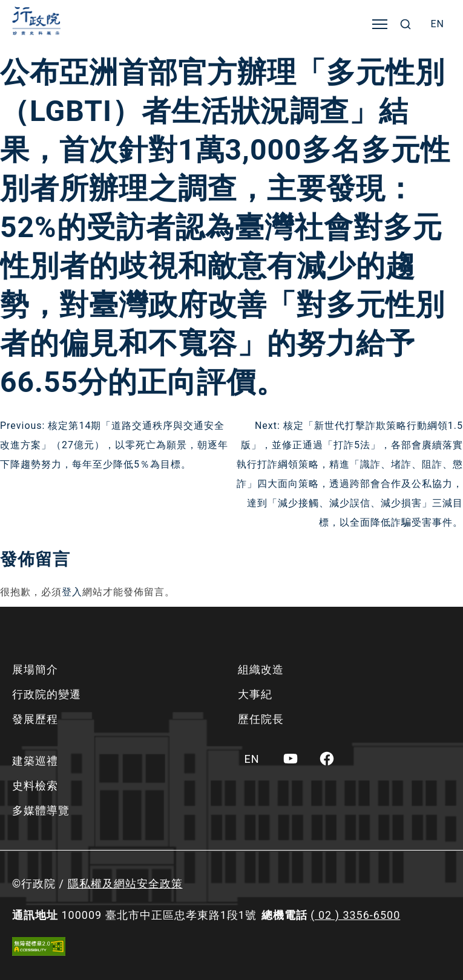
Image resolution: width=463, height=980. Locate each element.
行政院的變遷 (47, 694)
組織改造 (261, 669)
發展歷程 (35, 719)
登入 (72, 592)
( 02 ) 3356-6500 (355, 915)
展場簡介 (35, 669)
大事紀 (255, 694)
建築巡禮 (35, 761)
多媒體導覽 (41, 810)
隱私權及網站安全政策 (125, 884)
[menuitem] (437, 24)
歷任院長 (261, 719)
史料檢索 (35, 786)
